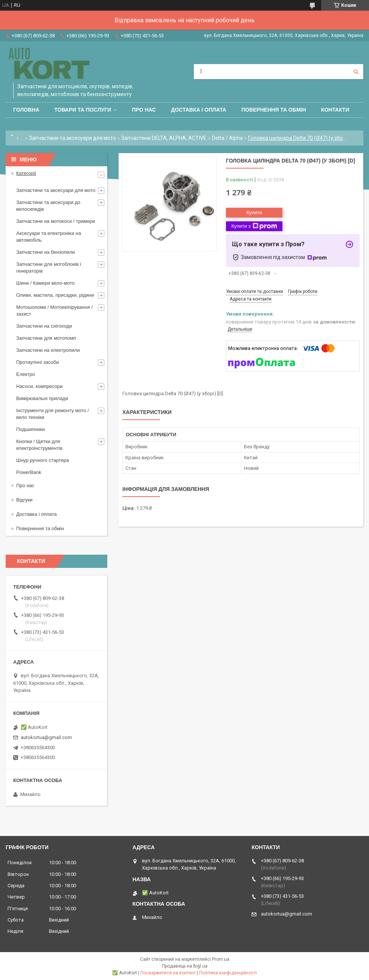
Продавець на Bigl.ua (185, 966)
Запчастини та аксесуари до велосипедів (48, 206)
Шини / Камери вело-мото (45, 283)
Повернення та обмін (274, 110)
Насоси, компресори (39, 386)
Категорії (26, 173)
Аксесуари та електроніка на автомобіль (49, 237)
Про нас (144, 110)
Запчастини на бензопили (46, 252)
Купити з (254, 226)
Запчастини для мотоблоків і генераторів (49, 268)
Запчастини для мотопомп (46, 338)
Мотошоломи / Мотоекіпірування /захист (54, 311)
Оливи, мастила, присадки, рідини (55, 295)
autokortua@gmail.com (46, 737)
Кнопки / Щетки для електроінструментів (39, 445)
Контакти (335, 110)
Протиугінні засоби (38, 362)
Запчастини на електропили (48, 350)
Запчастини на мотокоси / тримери (56, 221)
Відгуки (24, 500)
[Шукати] (356, 72)
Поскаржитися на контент (168, 973)
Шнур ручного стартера (43, 460)
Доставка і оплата (199, 110)
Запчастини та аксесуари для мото (72, 138)
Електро (26, 374)
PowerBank (29, 472)
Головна (26, 110)
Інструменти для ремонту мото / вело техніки (53, 414)
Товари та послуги (83, 110)
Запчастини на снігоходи (44, 326)
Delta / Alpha (227, 138)
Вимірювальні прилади (42, 398)
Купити (254, 212)
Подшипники (30, 429)
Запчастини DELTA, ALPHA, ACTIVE (164, 138)
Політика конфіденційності (228, 973)
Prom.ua (221, 959)
